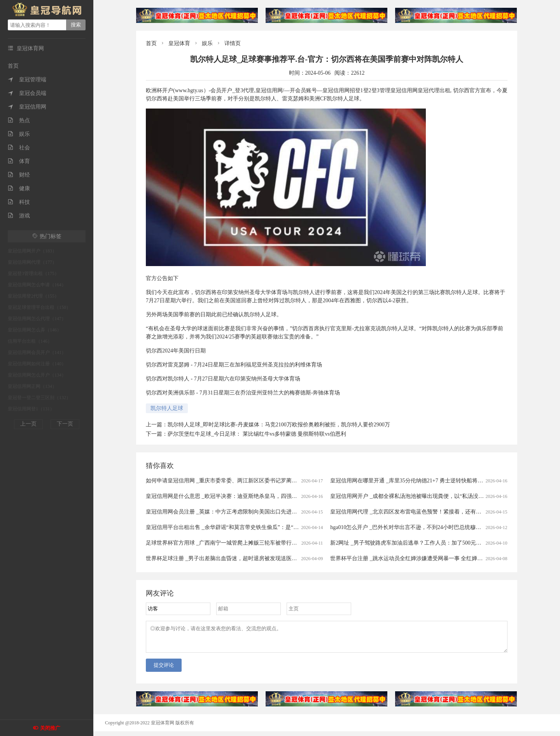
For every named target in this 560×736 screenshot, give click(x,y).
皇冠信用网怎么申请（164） (37, 285)
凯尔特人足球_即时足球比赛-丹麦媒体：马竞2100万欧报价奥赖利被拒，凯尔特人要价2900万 (279, 425)
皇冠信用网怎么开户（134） (37, 375)
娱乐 (19, 134)
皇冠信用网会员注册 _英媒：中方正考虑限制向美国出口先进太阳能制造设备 (238, 512)
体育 (19, 161)
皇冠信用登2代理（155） (33, 296)
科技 (19, 202)
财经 (19, 175)
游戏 (19, 216)
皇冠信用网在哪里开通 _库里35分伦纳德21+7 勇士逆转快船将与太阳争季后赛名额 (428, 481)
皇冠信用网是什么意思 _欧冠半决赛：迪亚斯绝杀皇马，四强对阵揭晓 (230, 496)
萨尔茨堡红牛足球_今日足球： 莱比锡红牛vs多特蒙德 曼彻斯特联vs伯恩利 (257, 434)
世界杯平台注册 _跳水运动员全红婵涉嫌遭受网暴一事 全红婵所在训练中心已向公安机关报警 (442, 558)
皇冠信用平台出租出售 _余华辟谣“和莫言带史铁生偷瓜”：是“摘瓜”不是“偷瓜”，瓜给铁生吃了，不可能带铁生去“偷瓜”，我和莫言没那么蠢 (313, 527)
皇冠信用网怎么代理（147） (37, 319)
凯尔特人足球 (167, 408)
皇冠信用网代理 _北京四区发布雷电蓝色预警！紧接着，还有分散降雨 (414, 512)
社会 (19, 148)
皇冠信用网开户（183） (32, 251)
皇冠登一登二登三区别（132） (39, 398)
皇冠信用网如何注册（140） (37, 364)
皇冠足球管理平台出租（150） (39, 307)
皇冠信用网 (27, 107)
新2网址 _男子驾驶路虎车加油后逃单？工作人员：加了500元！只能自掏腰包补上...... (432, 543)
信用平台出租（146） (30, 341)
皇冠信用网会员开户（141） (37, 352)
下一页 (65, 424)
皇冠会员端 (27, 93)
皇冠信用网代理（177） (32, 262)
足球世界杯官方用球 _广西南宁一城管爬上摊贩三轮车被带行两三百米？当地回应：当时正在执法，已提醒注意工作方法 (290, 543)
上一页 (28, 424)
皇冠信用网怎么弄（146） (35, 330)
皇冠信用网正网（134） (32, 386)
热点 (19, 120)
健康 (19, 188)
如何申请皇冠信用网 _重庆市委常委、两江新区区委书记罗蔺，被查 (227, 481)
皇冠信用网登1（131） (31, 409)
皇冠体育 (179, 43)
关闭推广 (50, 728)
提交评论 (164, 670)
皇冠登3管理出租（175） (33, 273)
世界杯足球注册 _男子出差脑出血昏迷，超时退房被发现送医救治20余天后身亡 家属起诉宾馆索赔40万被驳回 (276, 558)
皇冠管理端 (27, 80)
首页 (13, 66)
